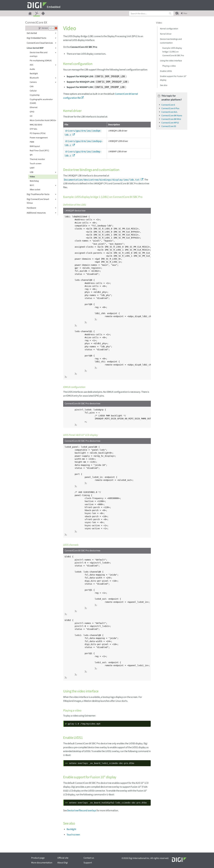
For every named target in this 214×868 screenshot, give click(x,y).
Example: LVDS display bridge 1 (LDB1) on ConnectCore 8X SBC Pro (173, 52)
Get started (41, 33)
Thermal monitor (37, 159)
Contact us (89, 858)
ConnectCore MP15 (170, 123)
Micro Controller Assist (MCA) (43, 121)
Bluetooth (43, 78)
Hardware (41, 208)
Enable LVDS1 (166, 71)
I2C (31, 116)
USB (43, 172)
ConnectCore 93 (169, 126)
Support (88, 863)
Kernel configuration (169, 29)
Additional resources (41, 213)
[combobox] (151, 13)
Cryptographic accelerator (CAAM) (41, 101)
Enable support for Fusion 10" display (173, 78)
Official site (63, 858)
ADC (43, 65)
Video (32, 177)
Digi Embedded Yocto (41, 38)
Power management (39, 138)
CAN (32, 86)
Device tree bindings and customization (171, 41)
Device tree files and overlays (43, 54)
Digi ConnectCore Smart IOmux (41, 201)
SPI (31, 155)
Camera (43, 82)
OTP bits (33, 129)
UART (32, 168)
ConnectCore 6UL (169, 112)
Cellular (33, 91)
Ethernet (34, 107)
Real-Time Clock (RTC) (39, 151)
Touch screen (36, 164)
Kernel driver (166, 34)
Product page (38, 858)
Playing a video (169, 66)
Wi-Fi (43, 185)
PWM (32, 142)
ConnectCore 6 (168, 105)
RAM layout (35, 146)
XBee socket (35, 190)
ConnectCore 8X (36, 22)
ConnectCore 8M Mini (171, 119)
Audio (32, 69)
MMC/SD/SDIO (36, 125)
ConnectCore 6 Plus (170, 108)
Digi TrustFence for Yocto (41, 194)
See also (164, 85)
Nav (184, 13)
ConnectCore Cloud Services (41, 43)
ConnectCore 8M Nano (172, 116)
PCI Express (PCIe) (38, 133)
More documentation (42, 863)
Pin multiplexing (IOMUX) (41, 61)
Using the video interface (171, 61)
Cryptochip (35, 95)
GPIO (32, 112)
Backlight (34, 74)
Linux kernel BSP (41, 48)
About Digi (63, 863)
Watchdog (34, 181)
